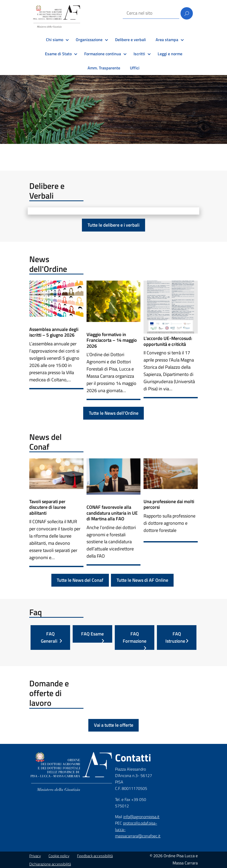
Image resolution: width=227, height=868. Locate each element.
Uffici (135, 68)
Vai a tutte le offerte (114, 725)
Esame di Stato (58, 54)
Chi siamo (55, 40)
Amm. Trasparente (104, 68)
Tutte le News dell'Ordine (114, 413)
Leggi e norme (170, 54)
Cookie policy (59, 856)
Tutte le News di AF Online (142, 580)
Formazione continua (103, 54)
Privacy (35, 856)
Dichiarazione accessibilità (50, 864)
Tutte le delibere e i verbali (113, 225)
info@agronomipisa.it (141, 817)
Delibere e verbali (130, 40)
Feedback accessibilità (95, 856)
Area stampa (167, 40)
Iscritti (139, 54)
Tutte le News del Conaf (80, 580)
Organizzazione (89, 40)
